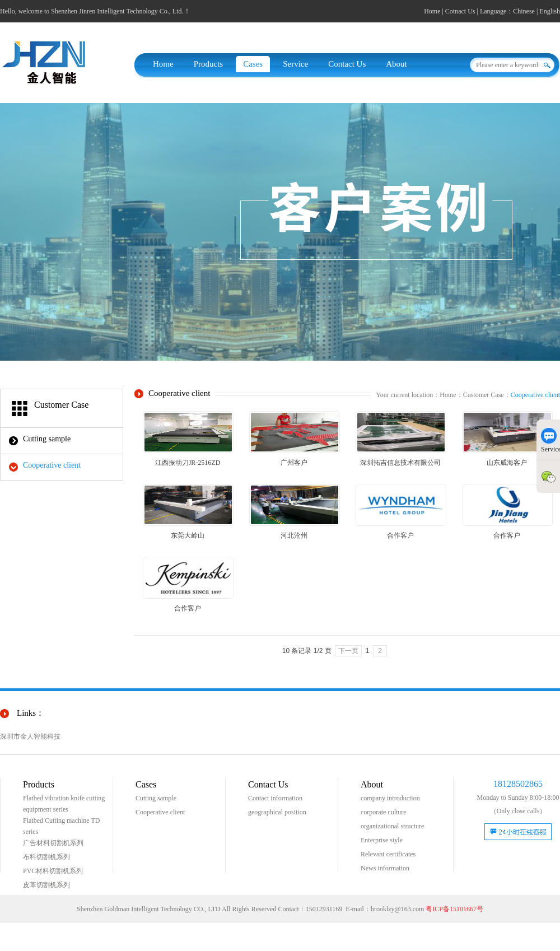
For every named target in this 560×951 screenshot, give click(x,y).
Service (295, 64)
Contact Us (347, 64)
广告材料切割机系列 (53, 843)
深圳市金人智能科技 (30, 736)
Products (209, 64)
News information (385, 868)
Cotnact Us (460, 11)
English (550, 11)
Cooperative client (52, 465)
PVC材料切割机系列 (53, 871)
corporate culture (384, 812)
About (396, 64)
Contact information (275, 798)
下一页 (348, 651)
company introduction (390, 798)
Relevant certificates (388, 854)
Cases (253, 64)
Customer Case (484, 395)
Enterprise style (382, 840)
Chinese (524, 11)
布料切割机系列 (46, 857)
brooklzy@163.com (397, 909)
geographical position (277, 812)
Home (432, 11)
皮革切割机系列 (46, 885)
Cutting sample (47, 439)
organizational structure (392, 826)
